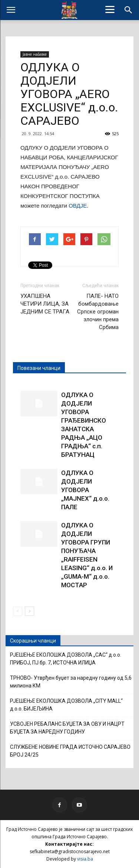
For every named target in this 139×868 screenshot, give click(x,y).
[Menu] (110, 9)
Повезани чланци (39, 368)
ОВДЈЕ (78, 206)
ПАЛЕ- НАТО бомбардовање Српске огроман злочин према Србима (98, 312)
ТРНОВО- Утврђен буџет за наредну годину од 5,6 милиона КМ (71, 682)
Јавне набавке (35, 54)
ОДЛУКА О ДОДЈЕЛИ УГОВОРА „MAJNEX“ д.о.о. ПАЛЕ (85, 490)
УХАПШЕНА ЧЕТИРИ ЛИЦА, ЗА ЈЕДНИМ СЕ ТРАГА (45, 304)
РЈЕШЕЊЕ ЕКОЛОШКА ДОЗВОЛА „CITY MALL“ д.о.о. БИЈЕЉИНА (66, 705)
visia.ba (85, 859)
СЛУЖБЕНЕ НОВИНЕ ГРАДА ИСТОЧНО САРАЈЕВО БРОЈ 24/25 (70, 751)
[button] (129, 10)
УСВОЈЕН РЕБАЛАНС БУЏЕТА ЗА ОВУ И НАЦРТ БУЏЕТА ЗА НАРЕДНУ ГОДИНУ (67, 728)
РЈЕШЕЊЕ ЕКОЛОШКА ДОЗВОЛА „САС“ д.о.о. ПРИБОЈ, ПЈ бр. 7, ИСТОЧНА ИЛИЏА (66, 659)
